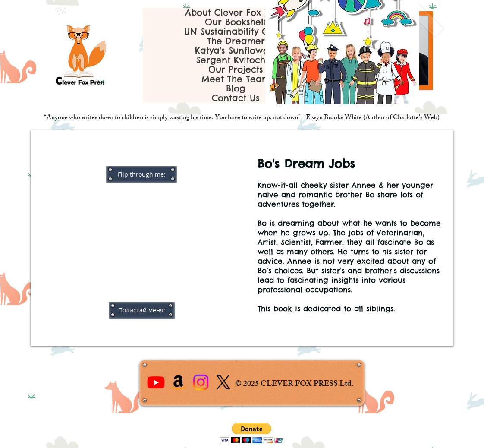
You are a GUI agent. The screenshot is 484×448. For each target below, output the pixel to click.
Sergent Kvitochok (236, 60)
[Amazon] (178, 382)
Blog (236, 88)
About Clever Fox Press (236, 13)
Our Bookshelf (236, 22)
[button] (141, 174)
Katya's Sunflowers (236, 50)
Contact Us (236, 98)
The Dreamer (236, 41)
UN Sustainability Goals (236, 32)
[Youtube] (156, 382)
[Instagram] (201, 382)
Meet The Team (236, 79)
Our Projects (236, 69)
